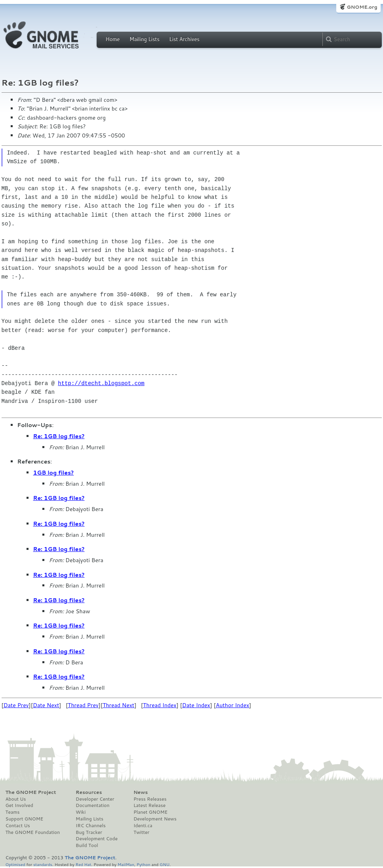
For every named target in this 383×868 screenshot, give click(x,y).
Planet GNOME (151, 812)
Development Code (97, 839)
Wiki (81, 812)
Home (113, 39)
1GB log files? (54, 473)
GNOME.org (362, 7)
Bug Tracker (89, 832)
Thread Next (118, 705)
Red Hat (83, 864)
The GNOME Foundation (33, 832)
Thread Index (160, 705)
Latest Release (150, 805)
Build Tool (87, 845)
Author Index (232, 705)
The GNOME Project (31, 792)
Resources (89, 792)
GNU (165, 864)
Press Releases (150, 799)
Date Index (196, 705)
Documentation (92, 805)
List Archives (184, 39)
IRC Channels (91, 826)
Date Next (46, 705)
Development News (155, 819)
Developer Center (95, 799)
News (141, 792)
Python (144, 864)
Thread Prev (83, 705)
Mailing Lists (145, 39)
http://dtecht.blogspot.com (101, 383)
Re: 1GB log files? (59, 436)
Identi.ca (143, 826)
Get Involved (19, 805)
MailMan (126, 864)
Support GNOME (25, 819)
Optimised (15, 864)
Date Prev (16, 705)
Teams (13, 812)
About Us (16, 799)
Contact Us (18, 826)
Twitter (141, 832)
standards (43, 864)
